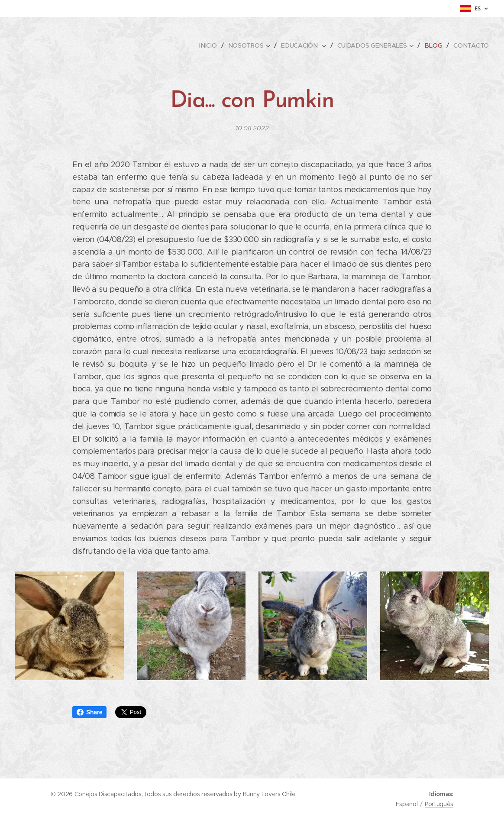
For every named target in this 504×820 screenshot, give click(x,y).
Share (89, 712)
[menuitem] (211, 45)
